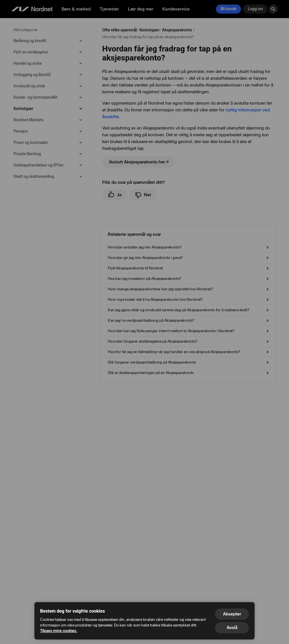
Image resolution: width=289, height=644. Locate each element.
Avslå (232, 627)
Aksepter (232, 614)
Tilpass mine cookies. (59, 631)
